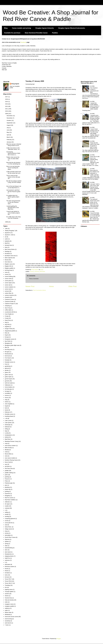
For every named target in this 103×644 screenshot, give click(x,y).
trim (6, 587)
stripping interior (9, 556)
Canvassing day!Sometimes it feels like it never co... (13, 153)
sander (7, 514)
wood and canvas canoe (11, 617)
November (10, 118)
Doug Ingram (15, 84)
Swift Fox (7, 558)
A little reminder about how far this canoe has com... (14, 172)
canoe (6, 274)
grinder (7, 370)
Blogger (59, 639)
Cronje (7, 316)
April (8, 135)
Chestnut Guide (9, 302)
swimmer (7, 560)
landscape (8, 425)
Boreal (7, 260)
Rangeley (7, 496)
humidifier (7, 393)
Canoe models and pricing (22, 28)
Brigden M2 (8, 266)
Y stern (7, 625)
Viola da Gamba (9, 600)
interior (7, 402)
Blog (6, 28)
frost (6, 364)
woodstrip (7, 621)
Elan (6, 333)
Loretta (7, 433)
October (9, 120)
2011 (7, 109)
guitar (6, 372)
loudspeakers (8, 435)
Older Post (72, 286)
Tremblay (7, 585)
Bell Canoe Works (10, 249)
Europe (7, 337)
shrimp (7, 533)
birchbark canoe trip (10, 256)
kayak (6, 406)
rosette (7, 506)
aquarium (7, 233)
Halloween (8, 385)
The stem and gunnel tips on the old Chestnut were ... (13, 202)
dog (6, 322)
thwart (6, 571)
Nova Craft (8, 462)
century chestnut (9, 295)
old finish (7, 466)
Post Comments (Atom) (39, 290)
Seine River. (8, 527)
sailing (7, 512)
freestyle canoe (9, 362)
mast (6, 443)
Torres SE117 (9, 583)
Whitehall (7, 614)
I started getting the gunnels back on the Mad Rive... (13, 208)
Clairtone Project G (10, 304)
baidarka (7, 241)
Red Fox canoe (9, 498)
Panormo (7, 479)
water (6, 610)
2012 (7, 106)
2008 (7, 222)
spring (6, 544)
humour (7, 395)
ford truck (7, 356)
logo (6, 431)
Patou (6, 481)
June (8, 130)
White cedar (8, 612)
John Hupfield (9, 404)
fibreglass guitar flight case (12, 345)
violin (6, 602)
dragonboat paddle (10, 331)
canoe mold (8, 279)
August (9, 125)
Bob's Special (9, 258)
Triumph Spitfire (9, 592)
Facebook (23, 42)
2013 (7, 104)
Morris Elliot (8, 454)
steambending (9, 548)
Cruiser (7, 318)
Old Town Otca (9, 468)
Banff (6, 243)
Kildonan (7, 412)
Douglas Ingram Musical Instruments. (72, 28)
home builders (9, 387)
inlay (6, 400)
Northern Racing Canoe (11, 460)
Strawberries (8, 554)
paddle (7, 471)
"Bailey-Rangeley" (10, 231)
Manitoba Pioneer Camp (11, 441)
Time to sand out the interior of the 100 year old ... (13, 177)
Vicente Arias (8, 598)
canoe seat (8, 289)
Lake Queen (8, 423)
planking (7, 487)
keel (6, 408)
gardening (8, 366)
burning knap (8, 270)
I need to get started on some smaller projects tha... (13, 213)
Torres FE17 (8, 579)
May (8, 132)
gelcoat (7, 368)
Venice (7, 596)
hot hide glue (8, 389)
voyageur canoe (9, 604)
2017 (7, 97)
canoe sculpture (9, 287)
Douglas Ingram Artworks (45, 28)
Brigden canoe (9, 264)
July (8, 128)
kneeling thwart (9, 416)
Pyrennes (7, 494)
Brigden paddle (9, 268)
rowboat (7, 508)
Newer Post (30, 286)
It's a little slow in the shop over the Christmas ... (13, 218)
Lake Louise (8, 421)
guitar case (8, 375)
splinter (7, 541)
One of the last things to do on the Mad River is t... (14, 187)
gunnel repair (8, 379)
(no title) (92, 86)
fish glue (7, 352)
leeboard (7, 427)
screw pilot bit (9, 523)
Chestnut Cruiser (9, 299)
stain (6, 546)
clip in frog (8, 308)
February (9, 140)
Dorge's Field (8, 329)
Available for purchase (12, 33)
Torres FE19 (8, 581)
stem (6, 550)
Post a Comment (34, 279)
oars (6, 464)
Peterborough (9, 483)
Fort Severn (8, 358)
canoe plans (8, 281)
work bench (8, 623)
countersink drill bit (10, 312)
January (9, 142)
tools (6, 575)
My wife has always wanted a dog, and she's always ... (14, 182)
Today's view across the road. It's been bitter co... (13, 159)
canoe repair (8, 283)
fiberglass (7, 343)
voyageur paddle (9, 606)
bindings (7, 251)
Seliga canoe (8, 529)
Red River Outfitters (10, 500)
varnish (7, 594)
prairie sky (8, 489)
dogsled (7, 327)
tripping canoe (9, 589)
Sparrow (7, 539)
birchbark (7, 254)
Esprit (6, 335)
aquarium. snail (9, 235)
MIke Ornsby (8, 448)
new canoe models (10, 458)
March (9, 137)
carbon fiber (8, 293)
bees (6, 247)
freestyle (7, 360)
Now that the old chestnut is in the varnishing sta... (14, 163)
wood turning (8, 619)
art (6, 237)
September (10, 123)
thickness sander (9, 567)
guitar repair (8, 377)
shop (6, 531)
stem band (8, 552)
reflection (7, 502)
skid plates (8, 535)
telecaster (42, 271)
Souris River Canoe (10, 537)
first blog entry (9, 349)
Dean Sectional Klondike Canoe (36, 33)
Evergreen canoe (9, 339)
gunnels (7, 381)
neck (6, 456)
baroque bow (8, 245)
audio (6, 239)
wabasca (7, 608)
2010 (7, 111)
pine (6, 485)
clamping (7, 306)
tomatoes (7, 573)
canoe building (9, 276)
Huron (6, 398)
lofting (6, 429)
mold (6, 452)
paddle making (9, 473)
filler (6, 347)
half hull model (9, 383)
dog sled (7, 324)
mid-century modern (10, 446)
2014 (7, 102)
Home (51, 286)
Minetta (7, 450)
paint (6, 475)
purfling (7, 491)
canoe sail (8, 285)
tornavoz (7, 577)
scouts (7, 521)
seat (6, 525)
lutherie (7, 437)
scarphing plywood (10, 519)
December (10, 116)
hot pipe (7, 391)
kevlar (6, 410)
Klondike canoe (9, 414)
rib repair (7, 504)
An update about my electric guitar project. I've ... (13, 197)
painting (7, 477)
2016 (7, 99)
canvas (32, 271)
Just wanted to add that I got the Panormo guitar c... (13, 192)
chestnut (37, 271)
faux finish (8, 341)
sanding (7, 516)
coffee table (8, 310)
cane (6, 272)
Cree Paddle (8, 314)
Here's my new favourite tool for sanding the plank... (13, 168)
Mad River (8, 439)
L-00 (6, 418)
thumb (7, 569)
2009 (7, 114)
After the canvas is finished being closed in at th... (14, 145)
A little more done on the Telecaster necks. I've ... (14, 149)
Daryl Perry (8, 320)
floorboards (8, 354)
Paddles (55, 33)
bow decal (8, 262)
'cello (6, 229)
